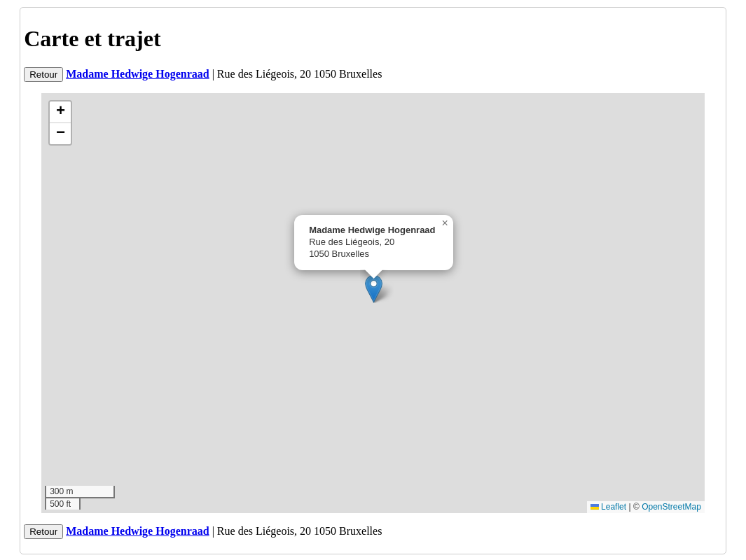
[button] (374, 289)
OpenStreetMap (671, 507)
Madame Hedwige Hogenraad (137, 74)
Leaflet (608, 507)
